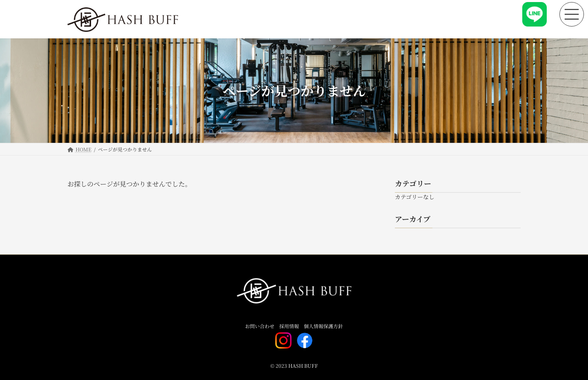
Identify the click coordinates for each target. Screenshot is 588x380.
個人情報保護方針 (323, 326)
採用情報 (289, 326)
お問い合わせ (260, 326)
